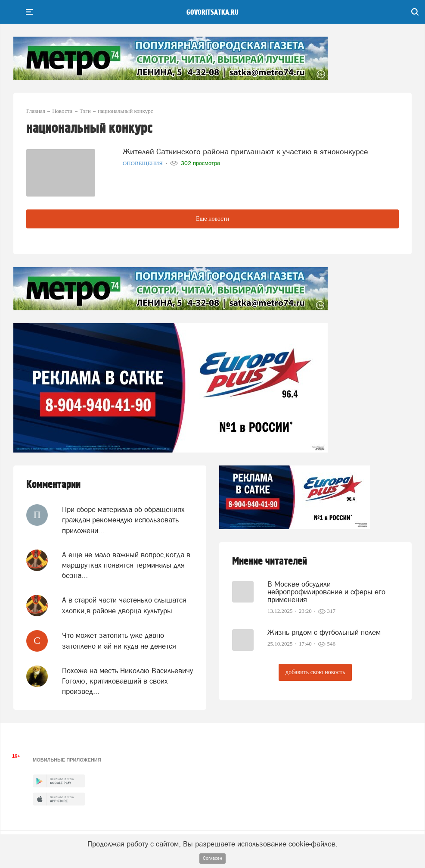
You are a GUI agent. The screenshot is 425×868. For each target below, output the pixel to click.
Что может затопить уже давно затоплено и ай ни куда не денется (119, 640)
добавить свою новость (315, 672)
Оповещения (144, 163)
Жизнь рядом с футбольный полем (324, 632)
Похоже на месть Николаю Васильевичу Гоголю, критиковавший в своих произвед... (127, 681)
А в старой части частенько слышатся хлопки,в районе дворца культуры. (124, 605)
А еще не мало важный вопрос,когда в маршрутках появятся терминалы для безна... (126, 565)
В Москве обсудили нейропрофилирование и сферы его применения (326, 592)
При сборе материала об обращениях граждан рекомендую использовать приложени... (123, 520)
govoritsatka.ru (212, 12)
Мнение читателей (270, 561)
